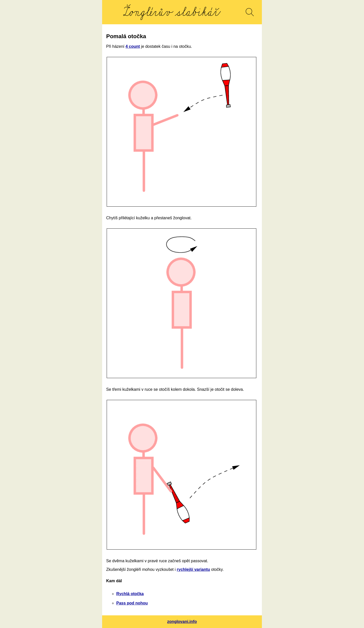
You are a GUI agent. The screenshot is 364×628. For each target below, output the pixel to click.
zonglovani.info (182, 622)
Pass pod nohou (132, 603)
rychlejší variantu (193, 569)
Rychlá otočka (130, 594)
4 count (133, 46)
